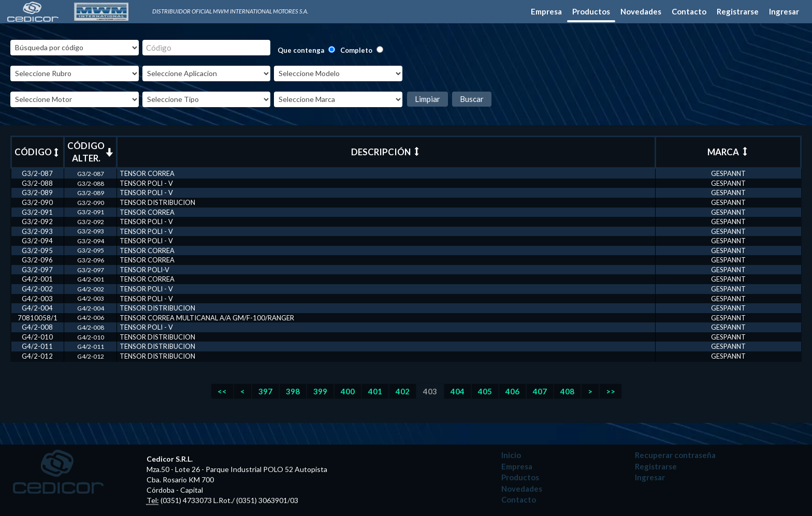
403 (430, 391)
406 (512, 391)
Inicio (511, 455)
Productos (591, 11)
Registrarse (738, 11)
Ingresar (784, 11)
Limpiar (427, 99)
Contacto (689, 11)
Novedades (641, 11)
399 (320, 391)
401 (375, 391)
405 (485, 391)
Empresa (546, 11)
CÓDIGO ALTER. (90, 152)
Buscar (472, 99)
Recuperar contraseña (675, 455)
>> (611, 391)
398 (293, 391)
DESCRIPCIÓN (386, 152)
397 (265, 391)
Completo (356, 50)
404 (458, 391)
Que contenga (301, 50)
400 (348, 391)
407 (540, 391)
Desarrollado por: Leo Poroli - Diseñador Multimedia (651, 495)
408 (567, 391)
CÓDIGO (38, 152)
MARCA (728, 152)
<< (222, 391)
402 (403, 391)
